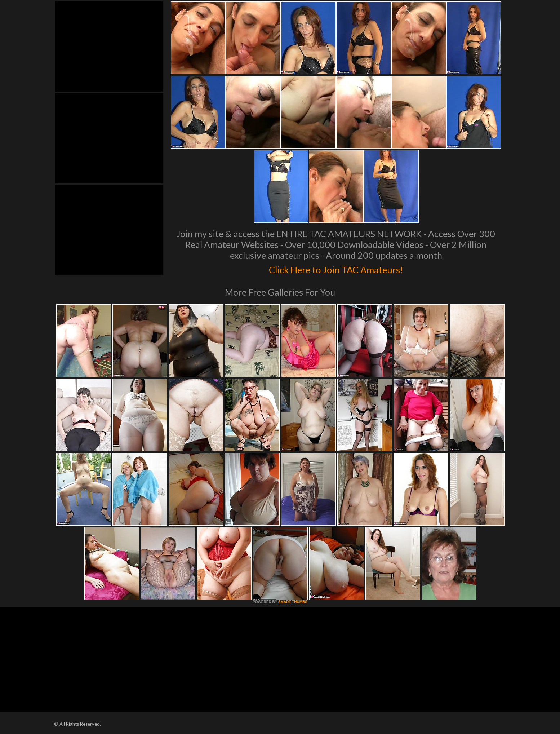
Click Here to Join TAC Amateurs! (336, 268)
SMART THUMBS (293, 602)
